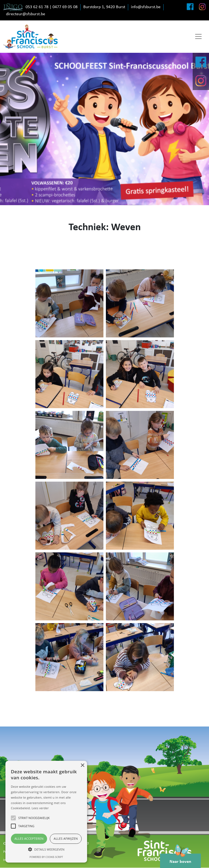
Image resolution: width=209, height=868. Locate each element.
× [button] (82, 766)
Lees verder (40, 808)
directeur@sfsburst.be (26, 14)
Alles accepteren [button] (29, 838)
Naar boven (180, 859)
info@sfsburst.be (146, 7)
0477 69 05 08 (65, 7)
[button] (46, 849)
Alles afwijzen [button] (66, 838)
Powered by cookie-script (46, 857)
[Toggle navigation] (198, 36)
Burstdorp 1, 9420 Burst (104, 7)
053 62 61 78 (37, 7)
